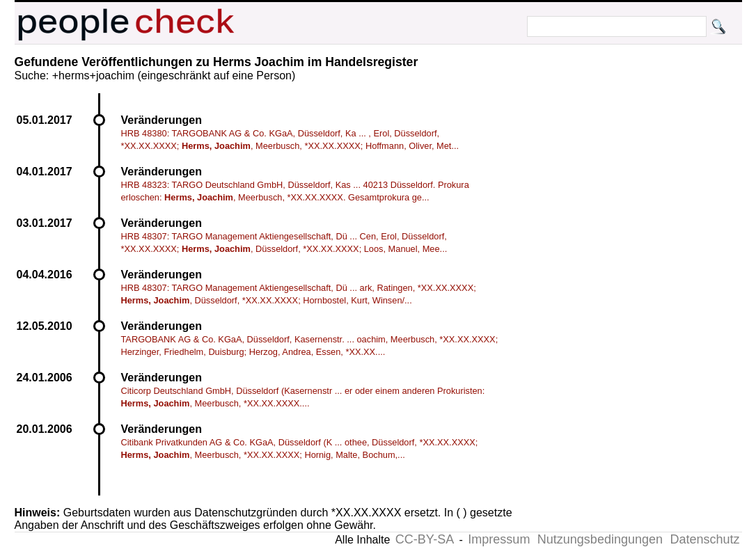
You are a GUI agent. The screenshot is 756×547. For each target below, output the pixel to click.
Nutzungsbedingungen (600, 539)
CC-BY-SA (425, 539)
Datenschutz (704, 539)
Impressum (499, 539)
